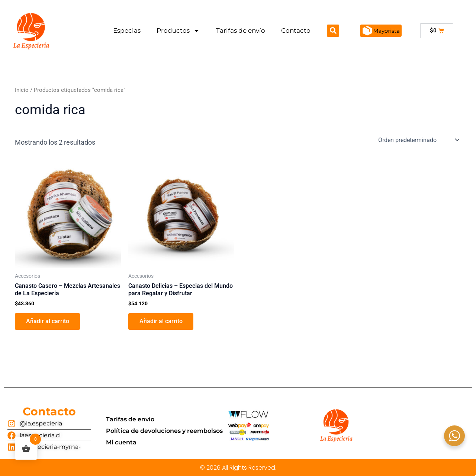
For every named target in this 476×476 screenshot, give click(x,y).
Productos (178, 31)
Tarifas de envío (241, 30)
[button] (333, 31)
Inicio (22, 90)
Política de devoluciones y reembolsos (164, 431)
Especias (127, 30)
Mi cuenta (121, 442)
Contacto (296, 30)
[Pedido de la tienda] (418, 140)
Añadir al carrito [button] (48, 321)
